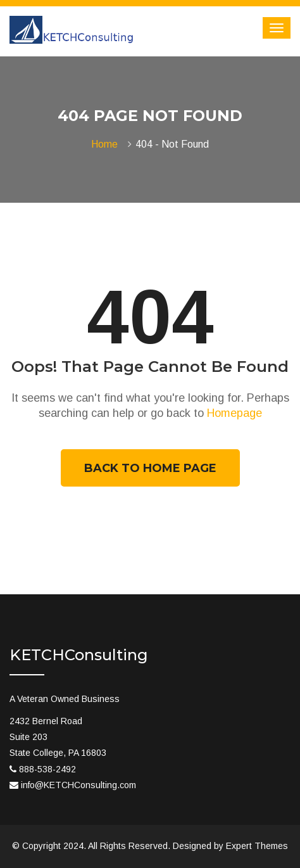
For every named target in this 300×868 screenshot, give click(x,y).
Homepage (234, 413)
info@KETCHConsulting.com (78, 785)
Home (107, 144)
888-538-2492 (47, 769)
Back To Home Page (150, 468)
